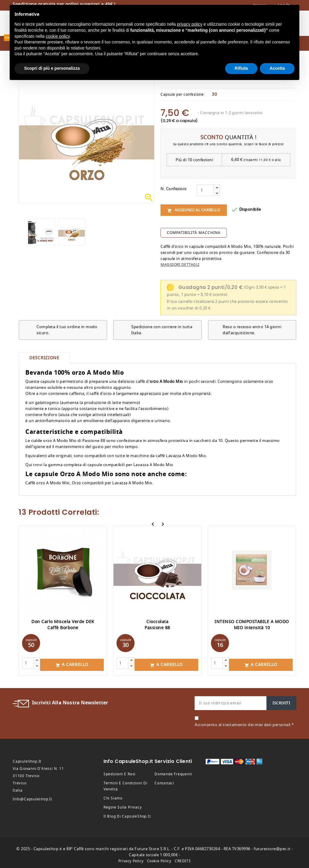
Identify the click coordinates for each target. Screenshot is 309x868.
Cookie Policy (159, 860)
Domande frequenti (173, 773)
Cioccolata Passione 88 (157, 625)
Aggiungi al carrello (194, 210)
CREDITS (183, 860)
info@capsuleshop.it (32, 798)
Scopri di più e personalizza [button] (52, 68)
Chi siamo (113, 797)
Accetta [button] (277, 68)
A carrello (72, 663)
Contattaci (164, 782)
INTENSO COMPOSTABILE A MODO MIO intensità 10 (252, 625)
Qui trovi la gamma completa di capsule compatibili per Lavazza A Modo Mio (99, 465)
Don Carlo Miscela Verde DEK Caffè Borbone (63, 625)
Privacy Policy (131, 860)
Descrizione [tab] (44, 358)
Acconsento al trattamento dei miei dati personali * (244, 723)
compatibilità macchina (194, 233)
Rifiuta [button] (241, 68)
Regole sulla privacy (123, 806)
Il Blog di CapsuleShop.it (127, 815)
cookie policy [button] (58, 36)
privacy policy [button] (190, 24)
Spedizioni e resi (119, 773)
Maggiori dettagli (180, 265)
